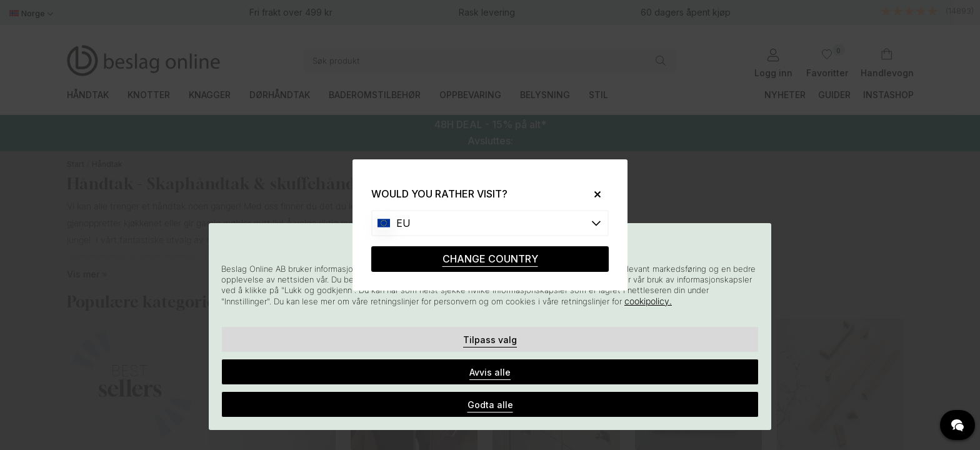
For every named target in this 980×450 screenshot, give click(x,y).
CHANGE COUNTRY (490, 259)
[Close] (593, 194)
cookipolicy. (648, 301)
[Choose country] (490, 223)
